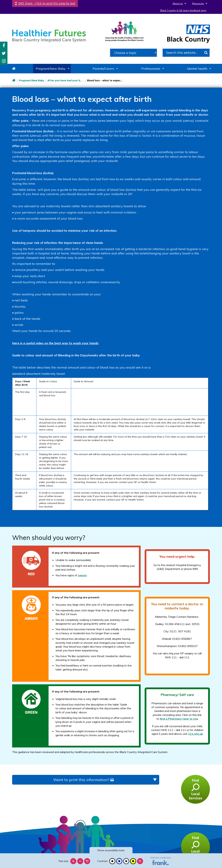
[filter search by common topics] (134, 53)
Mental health (197, 69)
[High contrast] (133, 861)
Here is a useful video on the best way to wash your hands (55, 343)
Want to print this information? (84, 780)
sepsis (82, 575)
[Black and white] (112, 861)
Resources (198, 3)
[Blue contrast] (119, 861)
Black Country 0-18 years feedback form (183, 10)
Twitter (4, 53)
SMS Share (47, 3)
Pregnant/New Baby (51, 69)
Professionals (151, 69)
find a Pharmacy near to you (179, 719)
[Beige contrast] (126, 861)
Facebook (4, 46)
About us (178, 3)
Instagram (4, 61)
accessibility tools (111, 850)
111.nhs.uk (196, 734)
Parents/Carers (103, 69)
